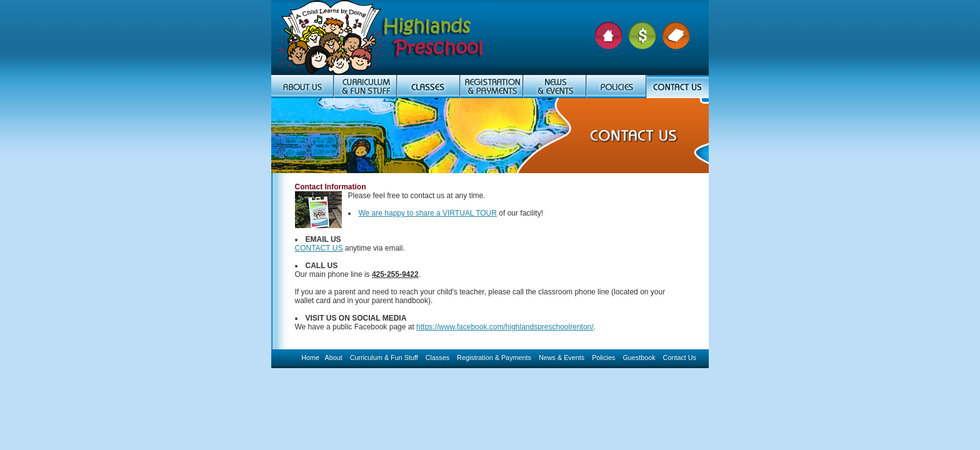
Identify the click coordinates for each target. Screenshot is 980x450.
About (333, 357)
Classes (437, 357)
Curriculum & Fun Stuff (384, 357)
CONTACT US (319, 248)
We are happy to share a (401, 213)
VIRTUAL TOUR (470, 213)
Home (310, 357)
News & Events (562, 357)
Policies (603, 357)
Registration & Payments (494, 357)
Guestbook (639, 357)
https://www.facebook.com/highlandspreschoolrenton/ (505, 327)
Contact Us (680, 357)
